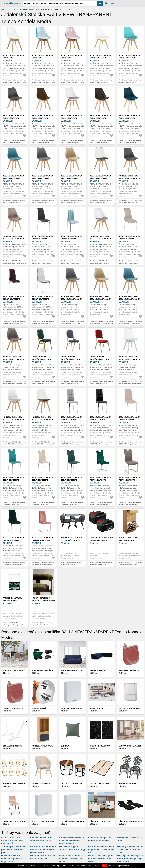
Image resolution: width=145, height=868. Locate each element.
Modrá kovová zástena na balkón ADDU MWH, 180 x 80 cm (71, 859)
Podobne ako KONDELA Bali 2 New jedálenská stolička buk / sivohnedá (14, 262)
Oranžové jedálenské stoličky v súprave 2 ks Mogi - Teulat (12, 859)
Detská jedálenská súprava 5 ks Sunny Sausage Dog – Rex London (130, 859)
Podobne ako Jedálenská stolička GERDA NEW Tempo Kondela (43, 262)
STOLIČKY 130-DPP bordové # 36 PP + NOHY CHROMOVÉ (13, 841)
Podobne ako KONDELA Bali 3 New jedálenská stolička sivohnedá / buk (14, 383)
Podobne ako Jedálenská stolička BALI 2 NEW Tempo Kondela (101, 81)
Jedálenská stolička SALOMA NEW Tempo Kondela (42, 540)
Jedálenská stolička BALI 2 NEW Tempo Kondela (100, 58)
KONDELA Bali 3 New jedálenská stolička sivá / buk (71, 299)
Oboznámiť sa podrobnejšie (119, 866)
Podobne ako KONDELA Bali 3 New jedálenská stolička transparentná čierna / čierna (43, 444)
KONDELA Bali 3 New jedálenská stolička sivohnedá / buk (13, 359)
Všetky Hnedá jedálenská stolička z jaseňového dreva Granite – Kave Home (43, 625)
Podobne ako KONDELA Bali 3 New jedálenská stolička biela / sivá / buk (14, 444)
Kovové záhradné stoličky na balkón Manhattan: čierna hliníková (71, 841)
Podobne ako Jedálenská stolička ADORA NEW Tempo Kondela (72, 443)
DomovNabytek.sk (12, 3)
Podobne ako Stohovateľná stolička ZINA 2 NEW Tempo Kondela (43, 383)
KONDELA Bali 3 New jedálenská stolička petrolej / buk (129, 299)
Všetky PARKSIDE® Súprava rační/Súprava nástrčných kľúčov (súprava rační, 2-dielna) (14, 625)
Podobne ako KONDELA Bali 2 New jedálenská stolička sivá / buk (130, 202)
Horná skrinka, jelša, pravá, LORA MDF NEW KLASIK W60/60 (101, 859)
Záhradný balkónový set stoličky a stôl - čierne (72, 540)
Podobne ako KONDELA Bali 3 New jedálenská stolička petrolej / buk (130, 322)
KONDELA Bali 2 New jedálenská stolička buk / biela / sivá (100, 239)
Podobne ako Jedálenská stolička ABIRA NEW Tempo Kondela (101, 503)
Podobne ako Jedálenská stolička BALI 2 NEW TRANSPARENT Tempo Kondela (14, 82)
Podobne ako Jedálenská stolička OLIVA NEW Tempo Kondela (14, 503)
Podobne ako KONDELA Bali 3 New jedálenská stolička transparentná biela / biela (130, 384)
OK (104, 866)
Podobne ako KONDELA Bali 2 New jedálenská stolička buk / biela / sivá (101, 263)
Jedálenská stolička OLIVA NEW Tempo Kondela (13, 480)
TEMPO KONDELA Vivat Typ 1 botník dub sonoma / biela (129, 540)
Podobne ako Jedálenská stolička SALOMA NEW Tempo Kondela (43, 564)
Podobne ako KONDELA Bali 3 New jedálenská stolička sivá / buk (72, 322)
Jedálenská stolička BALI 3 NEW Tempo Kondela (13, 178)
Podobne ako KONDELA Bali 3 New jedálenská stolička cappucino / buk (101, 322)
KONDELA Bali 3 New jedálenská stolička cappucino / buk (100, 299)
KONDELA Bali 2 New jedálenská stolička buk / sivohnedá (13, 239)
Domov (4, 10)
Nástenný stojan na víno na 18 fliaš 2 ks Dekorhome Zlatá (130, 850)
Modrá (12, 10)
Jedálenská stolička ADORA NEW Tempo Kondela (71, 420)
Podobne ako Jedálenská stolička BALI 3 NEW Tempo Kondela (14, 202)
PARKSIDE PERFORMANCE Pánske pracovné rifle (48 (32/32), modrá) (43, 850)
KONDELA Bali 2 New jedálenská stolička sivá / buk (129, 178)
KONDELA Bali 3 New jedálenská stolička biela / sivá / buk (13, 420)
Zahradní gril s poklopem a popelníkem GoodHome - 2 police (14, 850)
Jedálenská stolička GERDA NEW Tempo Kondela (42, 239)
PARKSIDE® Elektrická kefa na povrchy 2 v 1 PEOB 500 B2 (101, 850)
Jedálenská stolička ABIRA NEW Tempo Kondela (100, 480)
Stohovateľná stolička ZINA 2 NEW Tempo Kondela (42, 359)
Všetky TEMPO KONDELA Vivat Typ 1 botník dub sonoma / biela (130, 564)
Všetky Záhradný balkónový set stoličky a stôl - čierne (71, 564)
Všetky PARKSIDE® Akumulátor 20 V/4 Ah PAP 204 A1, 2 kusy (101, 564)
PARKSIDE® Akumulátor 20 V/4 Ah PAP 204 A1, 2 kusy (101, 540)
